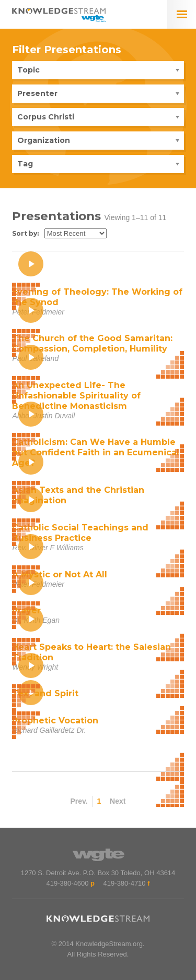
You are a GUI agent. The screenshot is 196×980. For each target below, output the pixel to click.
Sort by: (25, 233)
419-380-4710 (125, 883)
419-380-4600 (67, 883)
